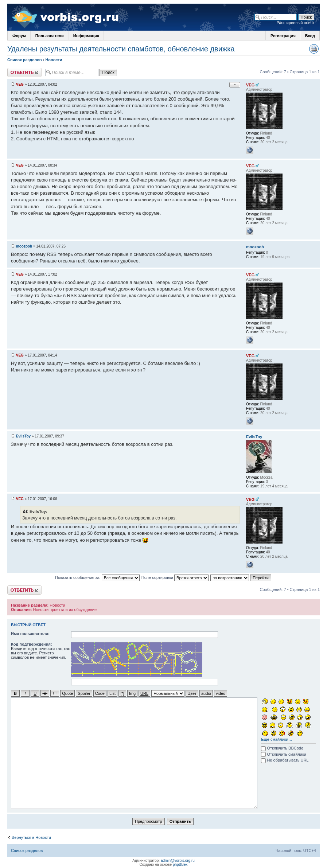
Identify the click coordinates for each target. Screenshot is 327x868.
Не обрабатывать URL (285, 760)
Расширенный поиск (295, 23)
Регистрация (283, 36)
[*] (122, 693)
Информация (86, 36)
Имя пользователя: (30, 634)
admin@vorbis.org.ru (178, 860)
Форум (19, 36)
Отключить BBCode (282, 748)
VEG (20, 84)
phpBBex (180, 864)
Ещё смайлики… (277, 739)
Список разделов (25, 60)
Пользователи (50, 36)
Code (100, 693)
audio (206, 693)
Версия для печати (314, 49)
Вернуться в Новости (31, 837)
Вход (310, 36)
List (112, 693)
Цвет (192, 693)
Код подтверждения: (32, 644)
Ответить (24, 72)
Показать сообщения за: (97, 577)
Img (132, 693)
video (221, 693)
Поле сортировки (175, 577)
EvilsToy (23, 436)
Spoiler (84, 693)
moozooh (24, 246)
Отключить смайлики (284, 754)
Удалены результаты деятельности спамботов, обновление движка (121, 49)
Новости (54, 60)
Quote (67, 693)
